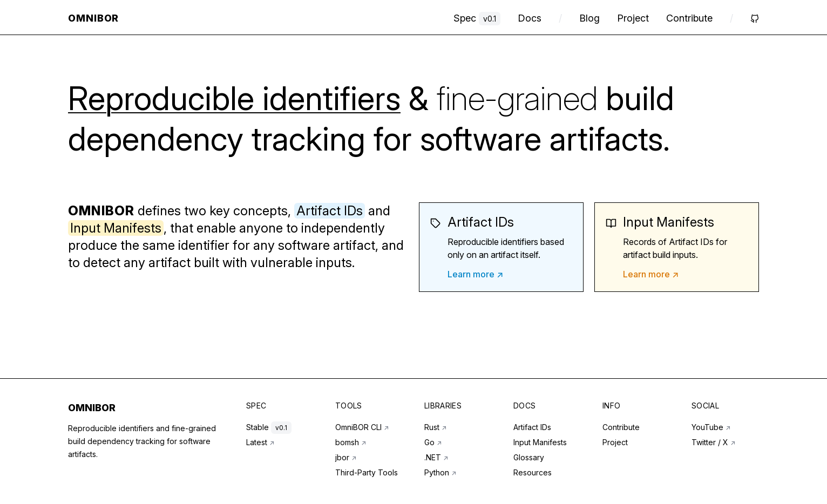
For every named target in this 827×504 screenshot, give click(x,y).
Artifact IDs (532, 427)
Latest (260, 442)
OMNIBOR (92, 408)
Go (433, 442)
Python (440, 472)
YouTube (711, 427)
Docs (530, 18)
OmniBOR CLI (362, 427)
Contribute (689, 18)
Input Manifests (540, 442)
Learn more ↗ (475, 274)
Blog (589, 18)
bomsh (351, 442)
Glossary (529, 457)
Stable (269, 427)
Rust (435, 427)
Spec (477, 18)
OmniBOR (93, 18)
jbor (346, 457)
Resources (533, 472)
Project (633, 18)
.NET (436, 457)
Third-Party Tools (367, 472)
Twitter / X (713, 442)
